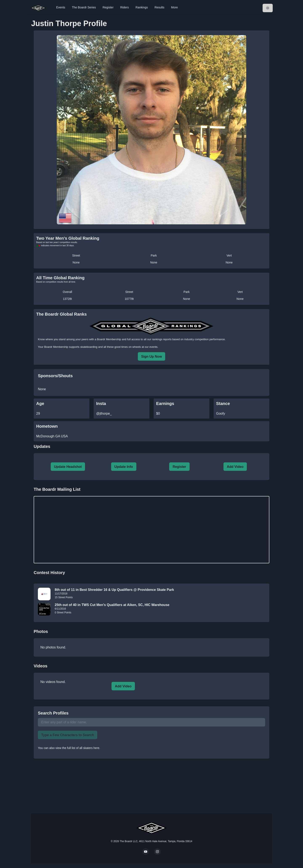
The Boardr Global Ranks (61, 314)
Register (108, 7)
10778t (129, 299)
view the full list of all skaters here (78, 748)
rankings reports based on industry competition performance (188, 339)
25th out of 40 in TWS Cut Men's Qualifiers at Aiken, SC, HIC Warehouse (112, 605)
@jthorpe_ (104, 413)
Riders (125, 7)
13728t (67, 299)
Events (61, 7)
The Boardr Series (84, 7)
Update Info (124, 467)
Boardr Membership (56, 347)
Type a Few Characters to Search (68, 735)
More (174, 7)
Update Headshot (68, 467)
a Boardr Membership (108, 339)
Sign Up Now (152, 357)
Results (159, 7)
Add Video (235, 467)
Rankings (142, 7)
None (76, 262)
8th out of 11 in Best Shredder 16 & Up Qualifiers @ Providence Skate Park (114, 590)
